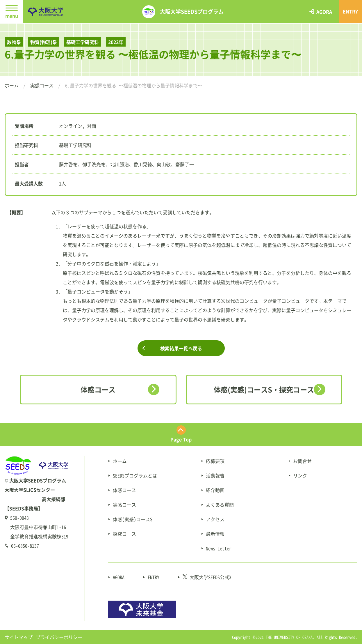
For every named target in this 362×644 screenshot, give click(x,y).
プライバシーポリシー (59, 637)
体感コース (98, 390)
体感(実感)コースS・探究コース (264, 390)
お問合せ (302, 461)
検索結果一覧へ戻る (181, 348)
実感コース (42, 85)
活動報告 (215, 475)
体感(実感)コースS (133, 519)
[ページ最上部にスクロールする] (181, 435)
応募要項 (215, 461)
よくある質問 (220, 505)
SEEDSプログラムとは (135, 475)
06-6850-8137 (25, 546)
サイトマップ (19, 637)
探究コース (124, 534)
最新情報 (215, 534)
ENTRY (154, 577)
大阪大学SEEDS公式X (207, 577)
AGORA (119, 577)
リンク (300, 475)
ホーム (12, 85)
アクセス (215, 519)
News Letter (219, 548)
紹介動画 (215, 490)
